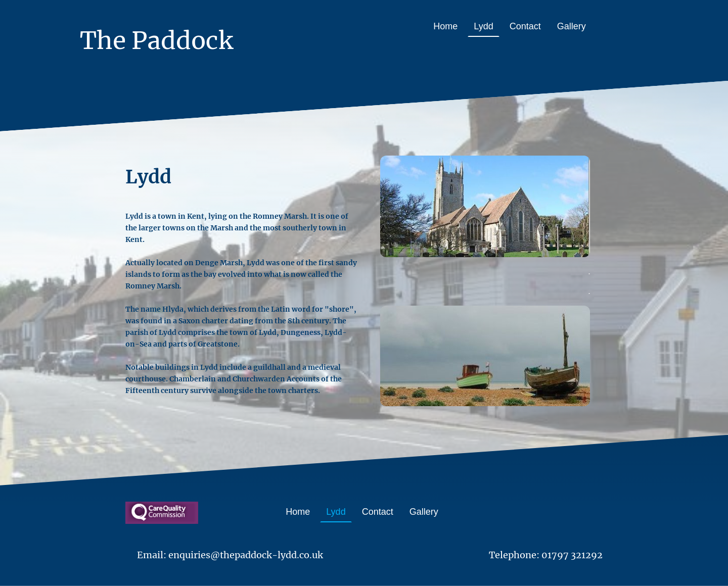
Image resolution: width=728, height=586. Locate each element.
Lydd (483, 26)
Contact (525, 26)
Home (445, 26)
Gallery (572, 26)
